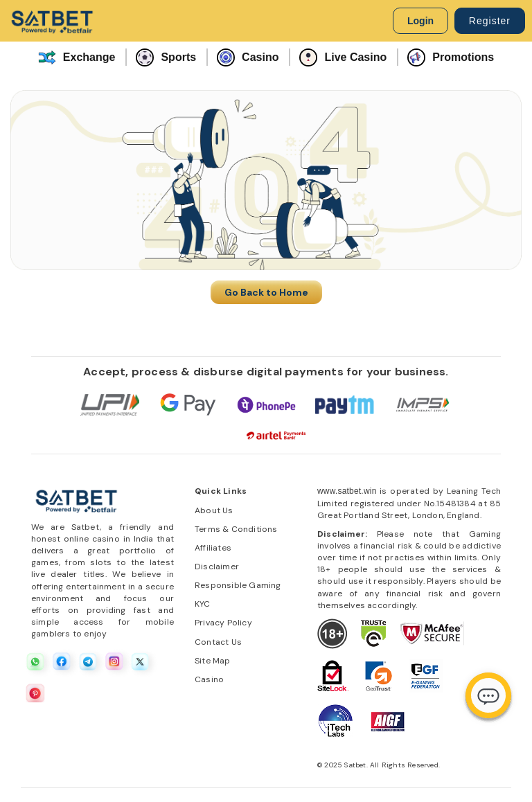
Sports (166, 57)
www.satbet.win (347, 491)
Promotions (451, 57)
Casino (248, 57)
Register (490, 21)
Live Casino (343, 57)
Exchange (77, 57)
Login (420, 21)
